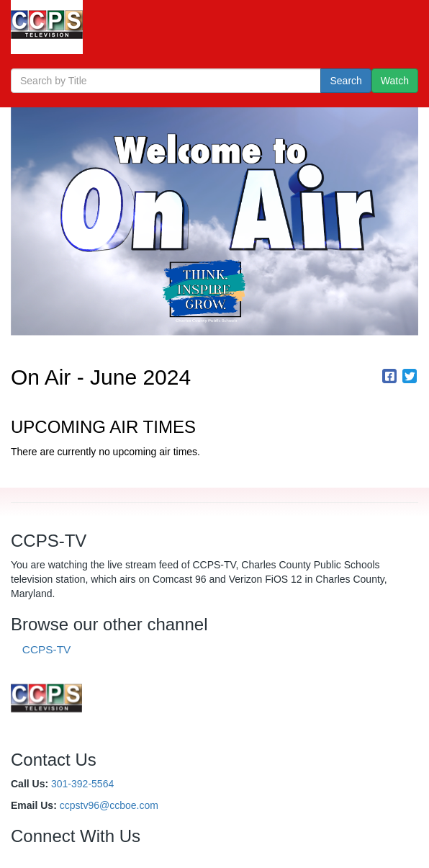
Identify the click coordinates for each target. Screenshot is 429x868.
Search (346, 81)
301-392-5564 (82, 784)
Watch (395, 81)
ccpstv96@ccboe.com (109, 805)
